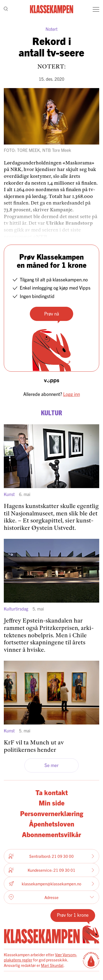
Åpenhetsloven (52, 824)
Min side (52, 803)
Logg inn (72, 394)
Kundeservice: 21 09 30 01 (51, 870)
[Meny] (96, 9)
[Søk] (6, 9)
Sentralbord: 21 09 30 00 (51, 856)
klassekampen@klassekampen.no (51, 884)
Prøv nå (52, 313)
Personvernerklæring (52, 813)
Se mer (51, 765)
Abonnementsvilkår (51, 834)
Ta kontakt (52, 792)
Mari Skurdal (52, 965)
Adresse (51, 897)
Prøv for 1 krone (73, 915)
